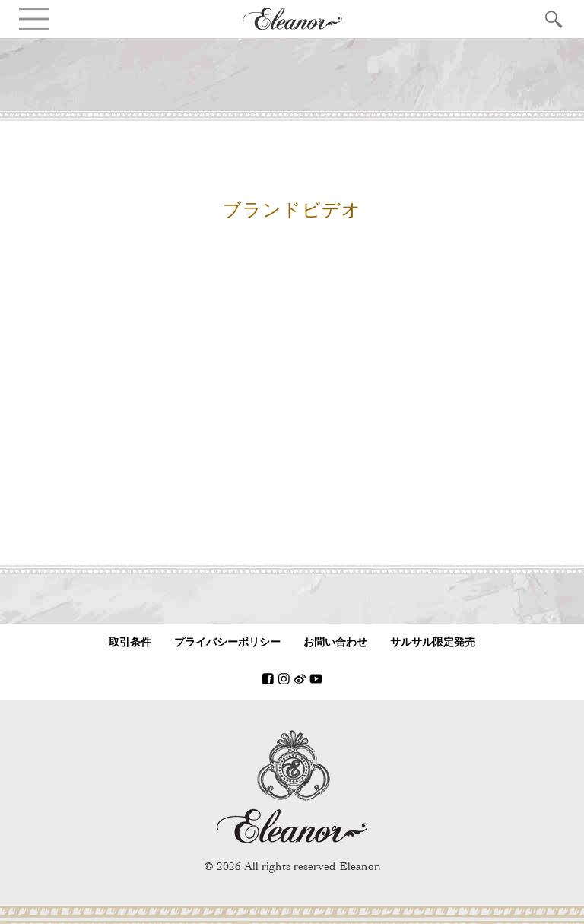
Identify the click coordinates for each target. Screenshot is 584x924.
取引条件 (130, 642)
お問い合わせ (335, 642)
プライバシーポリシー (227, 642)
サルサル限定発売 (433, 642)
